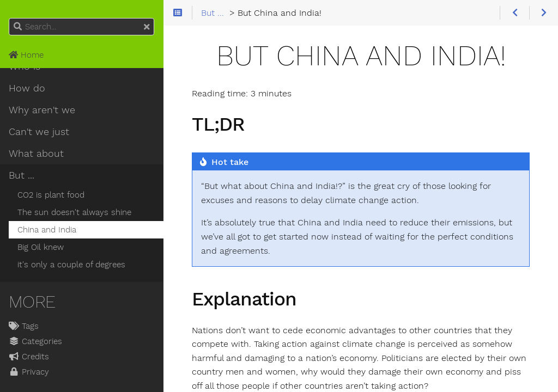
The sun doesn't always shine (74, 212)
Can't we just (39, 132)
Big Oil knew (41, 247)
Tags (24, 326)
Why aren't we (42, 110)
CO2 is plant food (51, 195)
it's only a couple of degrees (71, 265)
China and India (47, 230)
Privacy (29, 372)
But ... (22, 175)
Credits (29, 357)
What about (36, 154)
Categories (35, 341)
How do (27, 88)
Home (26, 55)
